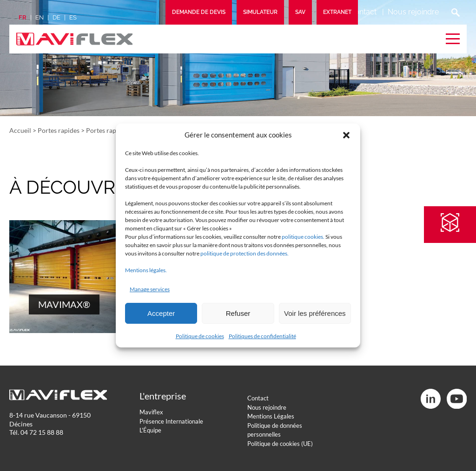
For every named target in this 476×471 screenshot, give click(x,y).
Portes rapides (59, 130)
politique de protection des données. (245, 253)
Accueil (20, 130)
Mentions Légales (271, 416)
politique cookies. (303, 237)
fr (23, 17)
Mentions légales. (146, 270)
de (56, 17)
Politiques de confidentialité (262, 336)
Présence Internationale (171, 421)
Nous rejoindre (413, 12)
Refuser (238, 313)
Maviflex (151, 412)
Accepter (161, 313)
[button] (346, 135)
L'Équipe (150, 430)
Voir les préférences (315, 313)
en (40, 17)
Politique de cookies (200, 336)
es (73, 17)
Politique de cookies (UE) (280, 444)
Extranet (337, 12)
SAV (300, 12)
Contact (363, 12)
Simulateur (260, 12)
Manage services (150, 289)
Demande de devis (199, 12)
